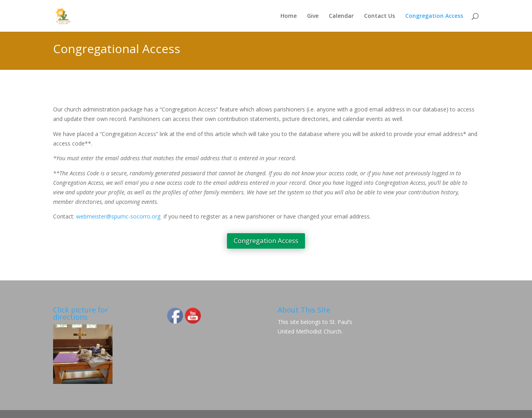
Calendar (341, 16)
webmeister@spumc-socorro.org (118, 216)
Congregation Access (434, 16)
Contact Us (379, 16)
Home (289, 16)
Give (313, 16)
